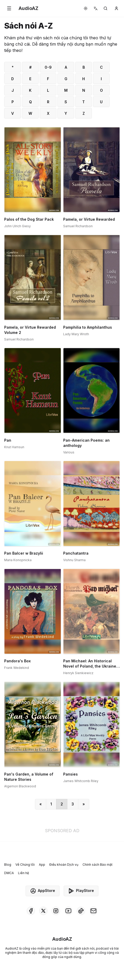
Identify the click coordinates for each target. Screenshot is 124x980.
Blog (8, 865)
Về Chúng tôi (25, 865)
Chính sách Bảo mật (98, 865)
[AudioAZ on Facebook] (31, 911)
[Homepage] (28, 8)
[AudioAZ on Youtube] (68, 911)
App (42, 865)
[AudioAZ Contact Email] (93, 911)
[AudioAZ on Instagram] (56, 911)
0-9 (48, 67)
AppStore (43, 891)
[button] (9, 8)
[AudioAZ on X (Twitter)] (43, 911)
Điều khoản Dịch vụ (64, 865)
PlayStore (81, 891)
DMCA (9, 873)
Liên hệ (23, 873)
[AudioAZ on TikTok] (81, 911)
